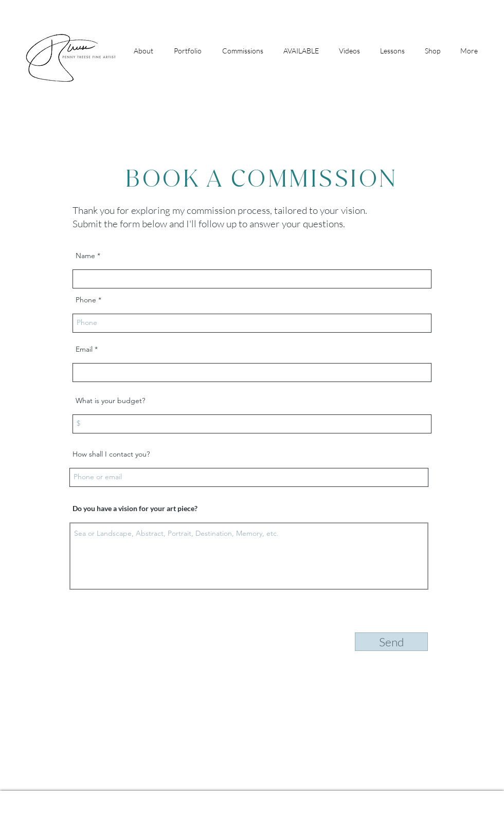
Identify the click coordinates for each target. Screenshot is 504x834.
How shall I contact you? (111, 454)
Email (84, 349)
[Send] (391, 642)
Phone (86, 300)
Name (85, 256)
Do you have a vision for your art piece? (135, 509)
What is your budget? (110, 401)
